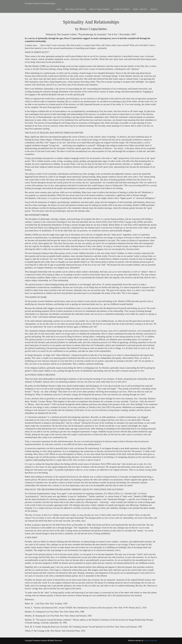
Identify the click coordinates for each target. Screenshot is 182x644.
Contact (154, 9)
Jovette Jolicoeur (150, 641)
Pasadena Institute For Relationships (40, 3)
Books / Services (140, 9)
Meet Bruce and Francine (75, 9)
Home (59, 9)
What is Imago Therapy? (100, 9)
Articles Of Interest (122, 9)
